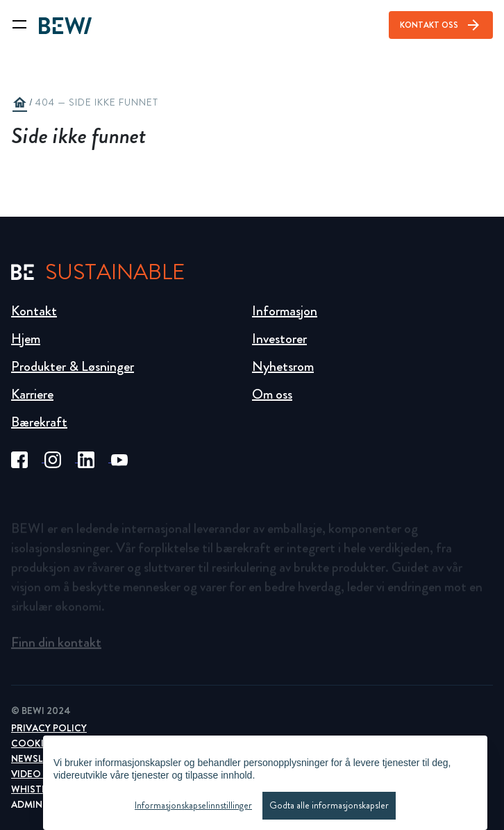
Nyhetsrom (283, 366)
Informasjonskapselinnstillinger (193, 805)
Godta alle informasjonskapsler (329, 805)
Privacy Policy (49, 728)
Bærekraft (39, 422)
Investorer (279, 339)
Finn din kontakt (56, 646)
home (19, 103)
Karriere (32, 394)
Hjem (26, 339)
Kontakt (34, 311)
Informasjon (285, 311)
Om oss (272, 394)
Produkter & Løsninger (73, 366)
